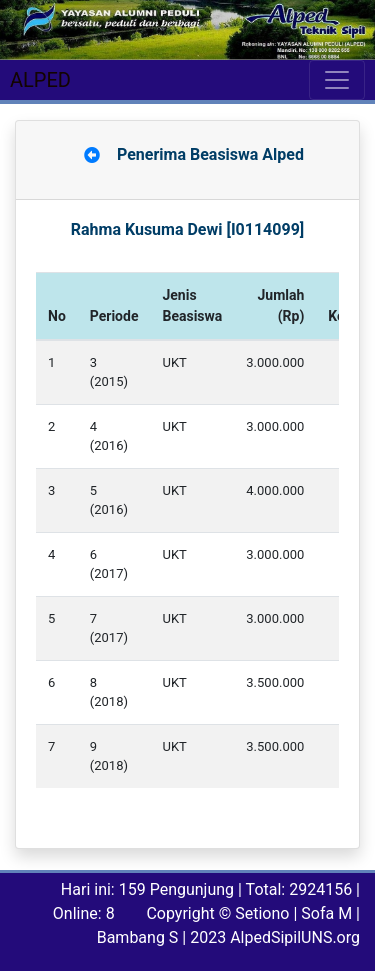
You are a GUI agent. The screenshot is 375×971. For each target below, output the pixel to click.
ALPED (40, 80)
